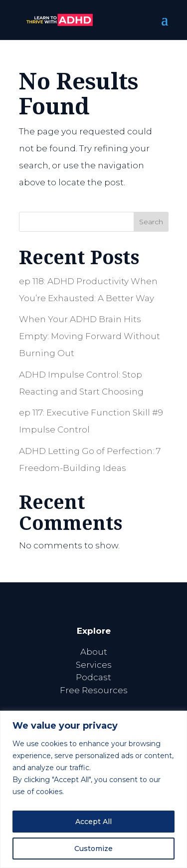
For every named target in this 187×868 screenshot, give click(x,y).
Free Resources (94, 690)
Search (151, 222)
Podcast (93, 677)
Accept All (93, 822)
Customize (93, 849)
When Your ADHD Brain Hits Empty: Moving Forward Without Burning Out (90, 336)
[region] (93, 789)
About (94, 652)
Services (94, 665)
